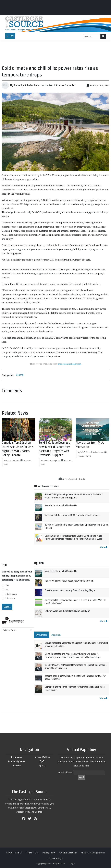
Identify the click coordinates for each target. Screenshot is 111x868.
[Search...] (92, 36)
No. (7, 590)
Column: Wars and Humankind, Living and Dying (67, 611)
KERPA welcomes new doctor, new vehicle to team (69, 581)
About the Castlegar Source (93, 853)
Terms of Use (32, 853)
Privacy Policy (49, 853)
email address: (65, 772)
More (104, 547)
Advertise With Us (14, 853)
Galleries (17, 766)
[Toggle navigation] (10, 36)
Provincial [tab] (41, 635)
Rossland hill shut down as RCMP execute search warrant (72, 515)
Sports (42, 766)
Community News (17, 761)
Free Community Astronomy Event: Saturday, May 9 (70, 590)
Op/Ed (42, 761)
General (20, 375)
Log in (73, 863)
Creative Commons (68, 853)
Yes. (7, 585)
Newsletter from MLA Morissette (61, 505)
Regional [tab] (56, 635)
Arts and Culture (42, 757)
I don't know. (11, 594)
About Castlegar (55, 858)
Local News (17, 757)
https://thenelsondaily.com (69, 364)
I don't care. (11, 598)
